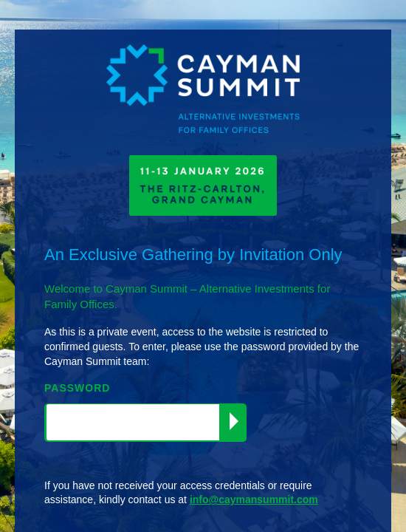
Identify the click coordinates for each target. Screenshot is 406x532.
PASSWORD (77, 388)
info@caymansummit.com (254, 499)
